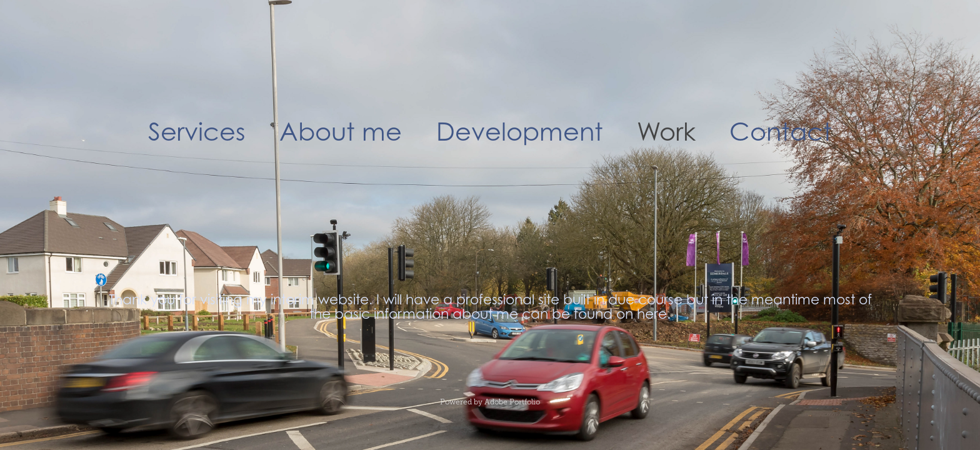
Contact (781, 131)
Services (197, 131)
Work (666, 131)
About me (341, 131)
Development (520, 131)
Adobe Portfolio (512, 402)
